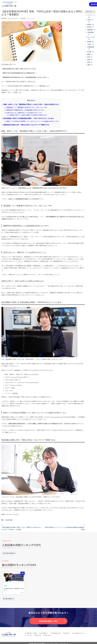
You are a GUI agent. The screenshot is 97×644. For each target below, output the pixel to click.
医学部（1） (91, 27)
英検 (8, 520)
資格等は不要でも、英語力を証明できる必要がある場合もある (27, 115)
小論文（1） (91, 44)
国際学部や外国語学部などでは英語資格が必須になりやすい (25, 110)
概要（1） (90, 54)
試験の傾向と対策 (56, 632)
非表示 (33, 100)
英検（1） (90, 60)
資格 (11, 520)
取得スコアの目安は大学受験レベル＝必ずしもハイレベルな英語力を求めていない (32, 121)
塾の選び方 (67, 632)
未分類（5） (91, 52)
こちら (8, 514)
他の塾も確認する (9, 597)
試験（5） (90, 65)
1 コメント (31, 18)
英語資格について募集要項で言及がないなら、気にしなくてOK (26, 107)
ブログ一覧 (29, 634)
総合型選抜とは (44, 632)
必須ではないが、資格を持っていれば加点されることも (23, 113)
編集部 (4, 18)
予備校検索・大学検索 (32, 632)
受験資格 (23, 18)
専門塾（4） (91, 42)
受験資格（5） (92, 30)
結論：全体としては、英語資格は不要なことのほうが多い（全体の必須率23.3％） (31, 104)
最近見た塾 (38, 634)
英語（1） (90, 62)
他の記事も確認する (9, 552)
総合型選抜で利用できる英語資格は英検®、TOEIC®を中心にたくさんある (28, 118)
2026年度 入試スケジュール (80, 632)
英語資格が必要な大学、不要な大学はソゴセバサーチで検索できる (26, 125)
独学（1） (90, 57)
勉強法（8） (91, 24)
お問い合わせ (48, 634)
